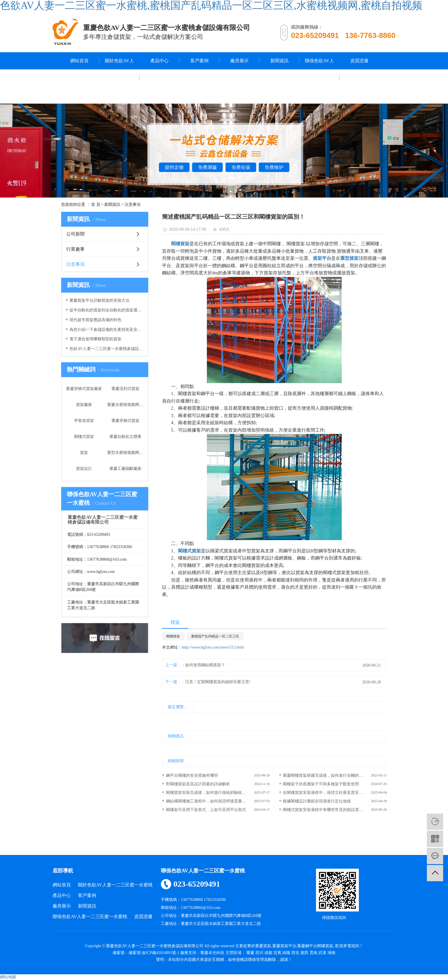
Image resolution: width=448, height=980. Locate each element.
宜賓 (277, 953)
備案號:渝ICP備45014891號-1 (154, 953)
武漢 (322, 953)
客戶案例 (199, 61)
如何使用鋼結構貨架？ (205, 665)
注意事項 (133, 205)
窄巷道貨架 (84, 421)
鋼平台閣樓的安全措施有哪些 (192, 775)
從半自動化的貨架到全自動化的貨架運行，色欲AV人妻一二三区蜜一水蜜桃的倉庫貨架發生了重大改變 (107, 310)
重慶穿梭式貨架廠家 (84, 389)
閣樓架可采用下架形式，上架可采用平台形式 (206, 810)
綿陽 (286, 953)
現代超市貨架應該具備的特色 (95, 320)
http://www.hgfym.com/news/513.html (213, 647)
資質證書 (359, 61)
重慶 (250, 953)
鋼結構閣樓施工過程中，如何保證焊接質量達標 (208, 801)
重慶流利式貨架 (125, 389)
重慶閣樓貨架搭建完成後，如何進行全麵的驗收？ (327, 775)
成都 (268, 953)
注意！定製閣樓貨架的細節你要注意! (218, 682)
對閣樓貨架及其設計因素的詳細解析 (198, 784)
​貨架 (84, 453)
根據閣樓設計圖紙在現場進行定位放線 (317, 801)
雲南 (313, 953)
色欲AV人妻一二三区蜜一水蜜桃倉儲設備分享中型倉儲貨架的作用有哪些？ (107, 349)
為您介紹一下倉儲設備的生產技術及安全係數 (107, 330)
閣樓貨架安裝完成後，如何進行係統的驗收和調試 (210, 793)
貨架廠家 (84, 405)
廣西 (304, 953)
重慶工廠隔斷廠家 (125, 469)
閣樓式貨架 (84, 437)
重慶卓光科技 (212, 953)
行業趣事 (75, 249)
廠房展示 (239, 61)
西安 (295, 953)
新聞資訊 (279, 61)
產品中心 (159, 61)
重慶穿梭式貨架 (125, 421)
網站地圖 (8, 977)
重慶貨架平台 (284, 946)
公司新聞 (75, 234)
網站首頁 (79, 61)
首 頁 (96, 205)
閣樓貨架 (173, 636)
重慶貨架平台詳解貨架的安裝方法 (99, 300)
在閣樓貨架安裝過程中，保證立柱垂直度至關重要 (327, 793)
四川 (259, 953)
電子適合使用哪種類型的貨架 (95, 339)
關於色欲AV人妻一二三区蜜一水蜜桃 (119, 78)
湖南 (331, 953)
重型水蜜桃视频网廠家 (126, 453)
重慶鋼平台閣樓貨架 (315, 946)
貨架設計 (84, 469)
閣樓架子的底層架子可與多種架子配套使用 (321, 784)
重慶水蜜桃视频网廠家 (126, 405)
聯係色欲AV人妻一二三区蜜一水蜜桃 (319, 78)
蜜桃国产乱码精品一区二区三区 (215, 636)
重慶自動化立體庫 (125, 437)
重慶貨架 (263, 946)
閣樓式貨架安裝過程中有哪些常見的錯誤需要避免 (327, 810)
